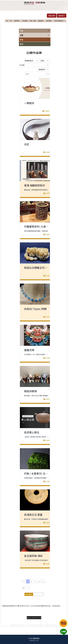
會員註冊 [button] (52, 16)
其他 (21, 44)
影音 (21, 40)
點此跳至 (29, 594)
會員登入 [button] (62, 16)
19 (24, 588)
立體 (21, 35)
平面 (21, 31)
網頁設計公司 (34, 640)
